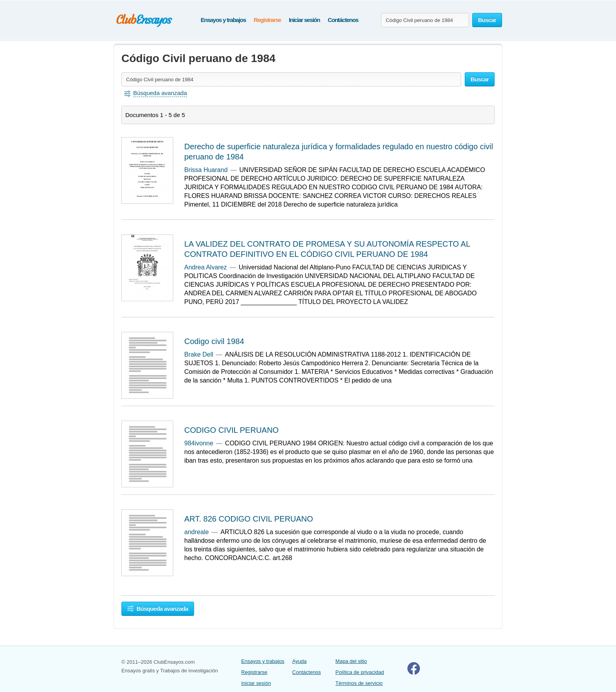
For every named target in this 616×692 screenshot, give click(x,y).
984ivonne (199, 443)
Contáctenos (343, 20)
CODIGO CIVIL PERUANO (231, 430)
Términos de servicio (359, 683)
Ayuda (300, 661)
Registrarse (267, 20)
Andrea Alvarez (206, 267)
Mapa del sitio (351, 661)
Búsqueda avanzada (158, 609)
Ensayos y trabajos (223, 20)
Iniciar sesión (304, 20)
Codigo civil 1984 (214, 341)
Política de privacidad (360, 672)
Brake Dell (199, 354)
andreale (196, 532)
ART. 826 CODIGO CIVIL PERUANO (249, 519)
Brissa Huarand (206, 170)
